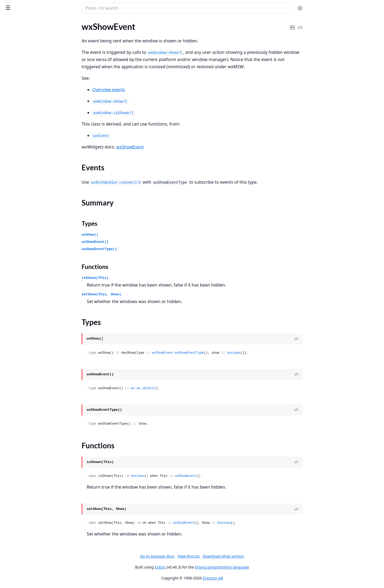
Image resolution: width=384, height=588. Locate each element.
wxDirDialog (15, 422)
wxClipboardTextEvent (25, 293)
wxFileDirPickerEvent (24, 494)
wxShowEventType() (139, 249)
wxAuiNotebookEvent (24, 113)
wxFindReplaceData (22, 508)
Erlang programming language (262, 567)
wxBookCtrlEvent (20, 170)
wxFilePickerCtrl (19, 501)
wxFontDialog (17, 552)
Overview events (149, 90)
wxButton (13, 206)
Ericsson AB (253, 578)
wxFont (11, 537)
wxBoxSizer (14, 177)
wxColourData (17, 307)
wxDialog (12, 415)
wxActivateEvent (19, 69)
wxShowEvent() (135, 242)
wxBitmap (13, 141)
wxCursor (13, 372)
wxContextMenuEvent (25, 350)
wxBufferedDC (17, 192)
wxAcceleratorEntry (22, 55)
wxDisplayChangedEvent (27, 444)
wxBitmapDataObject (24, 156)
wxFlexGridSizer (19, 523)
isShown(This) (135, 278)
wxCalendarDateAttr (23, 221)
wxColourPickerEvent (24, 329)
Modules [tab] (32, 22)
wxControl (14, 357)
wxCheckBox (16, 242)
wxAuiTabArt (16, 134)
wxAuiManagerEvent (23, 98)
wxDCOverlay (17, 386)
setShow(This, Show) (141, 294)
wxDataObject (17, 393)
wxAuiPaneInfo (18, 120)
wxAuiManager (18, 91)
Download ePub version (263, 556)
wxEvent (12, 465)
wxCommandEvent (21, 343)
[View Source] (336, 339)
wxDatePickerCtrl (20, 408)
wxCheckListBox (19, 249)
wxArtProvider (17, 77)
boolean (273, 353)
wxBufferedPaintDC (22, 199)
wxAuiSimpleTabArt (22, 127)
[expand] (75, 35)
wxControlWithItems (23, 365)
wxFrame (12, 573)
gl (5, 33)
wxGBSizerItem (18, 580)
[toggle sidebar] (73, 7)
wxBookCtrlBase (19, 163)
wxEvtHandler (17, 472)
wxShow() (130, 235)
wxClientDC (15, 278)
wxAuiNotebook (19, 105)
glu (7, 41)
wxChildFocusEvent (22, 257)
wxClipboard (16, 285)
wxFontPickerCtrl (20, 559)
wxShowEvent (170, 147)
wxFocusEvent (17, 530)
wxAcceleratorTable (22, 62)
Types (129, 223)
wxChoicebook (17, 271)
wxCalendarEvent (20, 228)
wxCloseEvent (17, 300)
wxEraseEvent (17, 458)
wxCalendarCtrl (18, 213)
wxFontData (15, 544)
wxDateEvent (16, 400)
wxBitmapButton (20, 149)
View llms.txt (229, 556)
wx (22, 5)
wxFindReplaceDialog (24, 516)
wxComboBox (17, 336)
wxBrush (12, 185)
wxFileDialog (16, 487)
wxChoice (13, 264)
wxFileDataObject (21, 480)
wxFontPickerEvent (22, 566)
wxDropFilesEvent (21, 451)
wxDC (9, 379)
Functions (135, 267)
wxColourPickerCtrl (22, 321)
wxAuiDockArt (17, 84)
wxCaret (12, 235)
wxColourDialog (19, 314)
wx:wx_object (182, 388)
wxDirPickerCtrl (19, 429)
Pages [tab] (10, 22)
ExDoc (200, 567)
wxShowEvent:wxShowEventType (218, 353)
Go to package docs (197, 556)
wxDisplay (13, 436)
